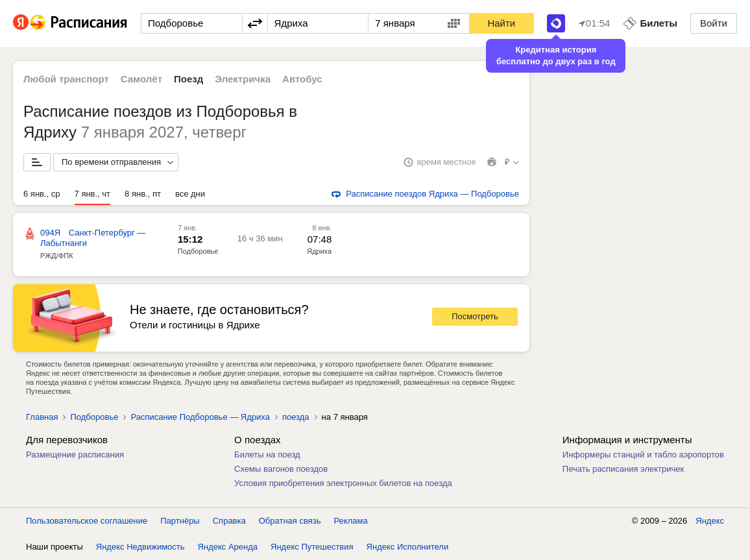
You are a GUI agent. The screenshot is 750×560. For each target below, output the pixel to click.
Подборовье (198, 251)
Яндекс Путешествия (312, 547)
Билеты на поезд (267, 455)
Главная (42, 417)
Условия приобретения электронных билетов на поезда (343, 483)
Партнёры (180, 521)
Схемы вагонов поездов (281, 469)
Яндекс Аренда (228, 547)
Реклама (351, 521)
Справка (229, 521)
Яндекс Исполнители (408, 547)
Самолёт (141, 79)
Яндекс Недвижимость (140, 547)
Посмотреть (475, 316)
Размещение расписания (75, 455)
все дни (190, 194)
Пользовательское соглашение (87, 521)
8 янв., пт (143, 194)
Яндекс (710, 521)
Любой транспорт (66, 79)
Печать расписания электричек (623, 469)
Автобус (302, 79)
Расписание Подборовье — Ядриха (200, 417)
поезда (296, 417)
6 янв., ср (42, 194)
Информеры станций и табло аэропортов (643, 455)
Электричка (243, 79)
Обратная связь (290, 521)
